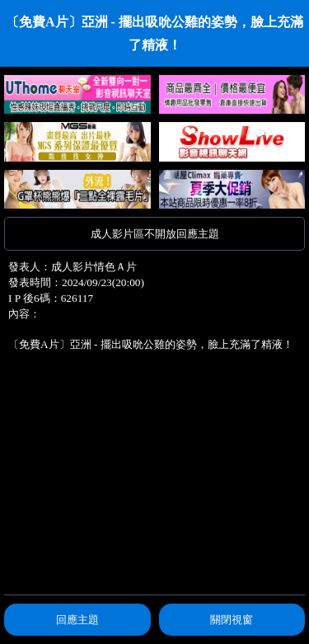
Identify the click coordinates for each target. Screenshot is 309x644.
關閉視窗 (232, 620)
